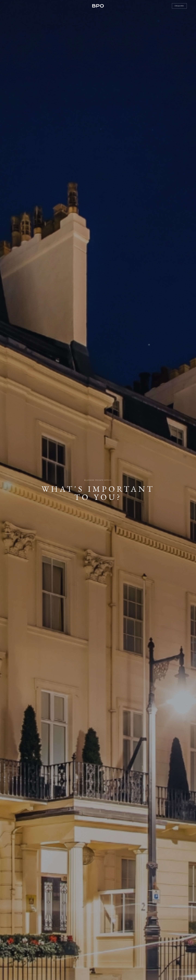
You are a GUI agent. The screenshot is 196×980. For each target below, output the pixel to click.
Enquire (179, 6)
